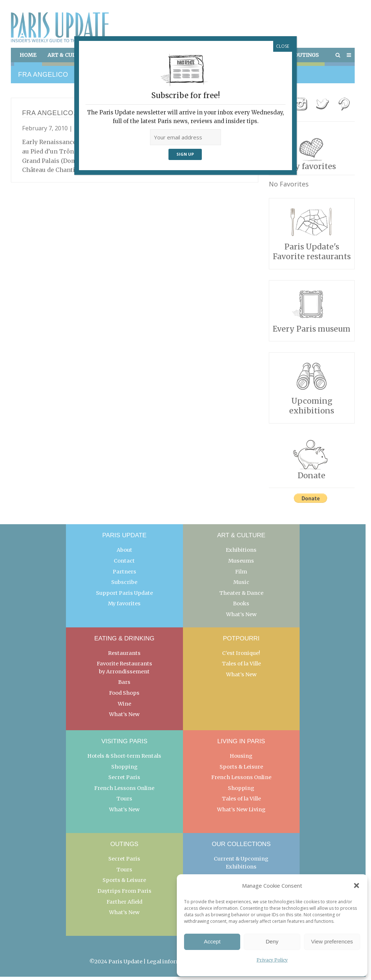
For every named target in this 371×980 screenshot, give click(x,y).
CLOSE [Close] (283, 46)
